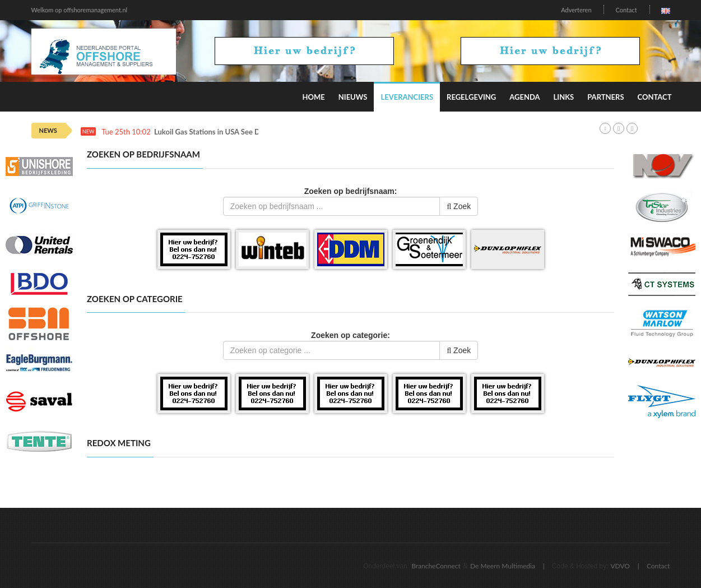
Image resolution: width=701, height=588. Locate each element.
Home (313, 97)
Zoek (459, 206)
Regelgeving (471, 97)
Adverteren (576, 10)
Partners (605, 97)
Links (564, 97)
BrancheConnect (436, 566)
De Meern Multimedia (503, 566)
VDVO (620, 566)
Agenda (524, 97)
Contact (626, 10)
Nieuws (353, 97)
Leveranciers (407, 97)
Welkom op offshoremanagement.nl (80, 10)
